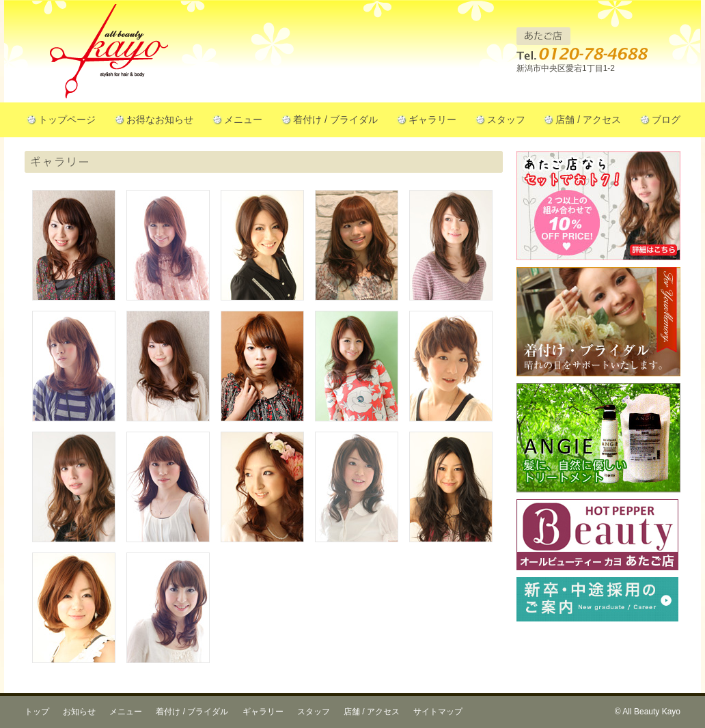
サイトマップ (438, 712)
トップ (37, 712)
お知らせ (79, 712)
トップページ (67, 120)
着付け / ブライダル (335, 120)
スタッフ (506, 120)
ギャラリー (432, 120)
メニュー (243, 120)
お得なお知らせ (160, 120)
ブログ (666, 120)
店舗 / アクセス (588, 120)
